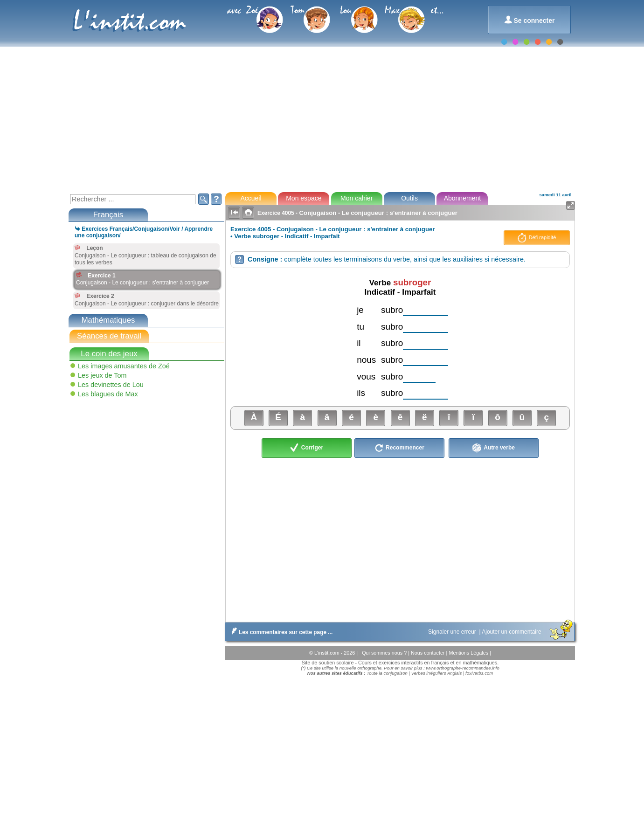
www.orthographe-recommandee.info (462, 668)
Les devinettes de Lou (111, 385)
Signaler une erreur (453, 632)
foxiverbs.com (479, 673)
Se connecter (530, 20)
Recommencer (399, 448)
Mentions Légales (469, 653)
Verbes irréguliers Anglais (437, 673)
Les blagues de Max (108, 394)
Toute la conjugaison (387, 673)
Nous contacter (429, 653)
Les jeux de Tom (102, 375)
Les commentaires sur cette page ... (280, 632)
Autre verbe (494, 448)
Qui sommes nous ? (385, 653)
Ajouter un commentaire (512, 632)
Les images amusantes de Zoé (124, 366)
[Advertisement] (321, 118)
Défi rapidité (537, 238)
